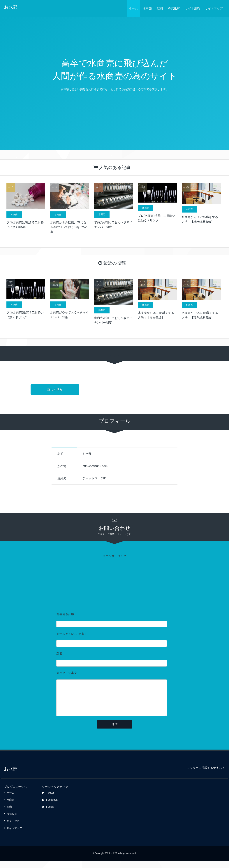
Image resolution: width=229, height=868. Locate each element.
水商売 (147, 8)
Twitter (48, 800)
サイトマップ (214, 8)
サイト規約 (193, 8)
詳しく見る (55, 390)
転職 (160, 8)
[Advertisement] (114, 584)
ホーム (133, 8)
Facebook (50, 807)
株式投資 (174, 8)
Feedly (48, 814)
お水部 (11, 7)
